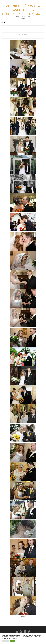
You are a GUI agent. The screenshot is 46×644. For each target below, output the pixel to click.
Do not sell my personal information (9, 638)
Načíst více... (23, 616)
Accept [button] (13, 641)
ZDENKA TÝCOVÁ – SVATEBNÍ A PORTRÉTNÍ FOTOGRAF (23, 10)
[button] (7, 30)
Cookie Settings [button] (6, 641)
